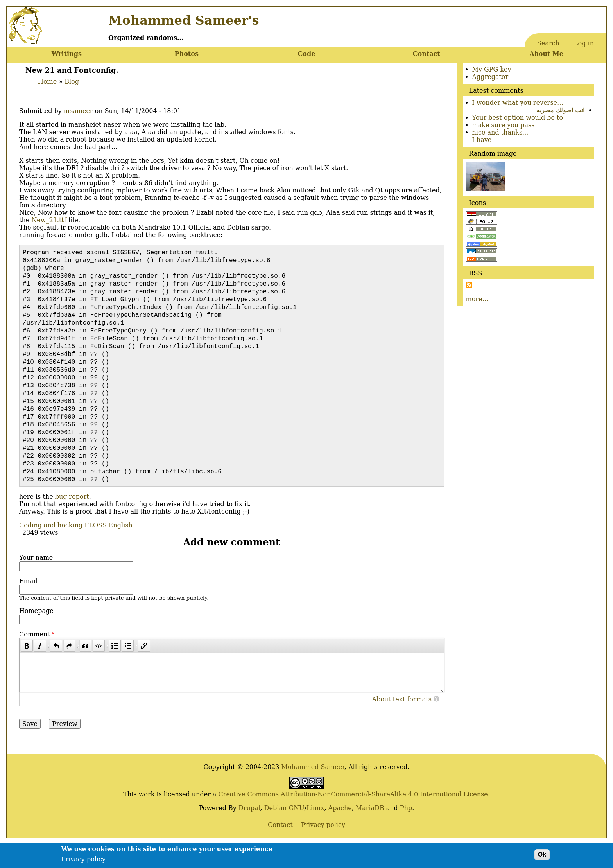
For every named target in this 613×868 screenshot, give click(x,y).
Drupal (249, 831)
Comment (34, 658)
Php (406, 831)
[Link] (144, 669)
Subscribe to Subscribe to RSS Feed (469, 285)
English (121, 549)
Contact (427, 54)
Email (28, 605)
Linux (315, 831)
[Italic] (40, 669)
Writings (67, 54)
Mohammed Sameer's (184, 20)
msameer (78, 111)
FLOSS (95, 549)
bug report (72, 520)
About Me (546, 54)
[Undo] (56, 669)
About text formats (402, 723)
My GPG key (492, 69)
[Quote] (85, 669)
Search (548, 43)
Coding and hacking (51, 549)
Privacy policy (83, 862)
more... (477, 299)
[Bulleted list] (115, 669)
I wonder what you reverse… (518, 103)
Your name (36, 581)
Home (47, 82)
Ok (542, 857)
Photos (186, 54)
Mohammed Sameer (313, 790)
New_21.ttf (49, 220)
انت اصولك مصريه (560, 110)
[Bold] (27, 669)
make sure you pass (504, 125)
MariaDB (370, 831)
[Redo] (69, 669)
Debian (276, 831)
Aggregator (490, 77)
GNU (296, 831)
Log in (584, 43)
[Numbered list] (128, 669)
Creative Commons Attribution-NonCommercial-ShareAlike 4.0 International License (353, 818)
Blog (72, 82)
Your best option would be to (518, 118)
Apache (340, 831)
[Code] (98, 669)
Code (307, 54)
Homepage (36, 634)
